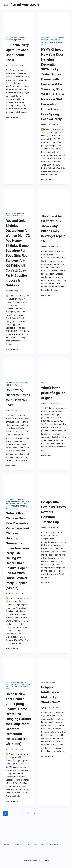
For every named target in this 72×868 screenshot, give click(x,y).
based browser (12, 38)
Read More (12, 117)
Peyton (10, 65)
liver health (23, 383)
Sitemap (18, 844)
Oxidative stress (13, 385)
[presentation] (18, 24)
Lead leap (53, 844)
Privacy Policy (40, 844)
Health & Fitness (48, 682)
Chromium (20, 40)
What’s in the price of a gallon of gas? (53, 393)
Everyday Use (11, 499)
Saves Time (10, 508)
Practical (53, 42)
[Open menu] (67, 5)
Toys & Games (18, 216)
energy (44, 383)
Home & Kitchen (22, 502)
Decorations (46, 38)
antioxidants (11, 383)
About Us (8, 844)
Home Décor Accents (14, 504)
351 (28, 813)
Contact (28, 844)
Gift (51, 40)
